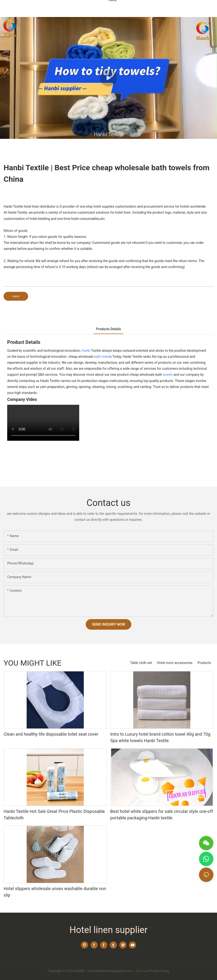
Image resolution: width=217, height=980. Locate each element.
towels (168, 375)
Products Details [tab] (108, 329)
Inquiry (16, 296)
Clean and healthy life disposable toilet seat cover (51, 734)
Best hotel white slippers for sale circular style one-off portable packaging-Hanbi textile (162, 815)
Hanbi (86, 351)
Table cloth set (141, 663)
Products (204, 663)
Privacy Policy (159, 971)
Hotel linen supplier (109, 930)
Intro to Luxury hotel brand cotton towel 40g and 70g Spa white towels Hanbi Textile (160, 737)
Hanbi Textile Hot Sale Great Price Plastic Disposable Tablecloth (54, 815)
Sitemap (141, 971)
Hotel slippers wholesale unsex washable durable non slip (55, 892)
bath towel (102, 357)
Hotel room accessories (175, 663)
